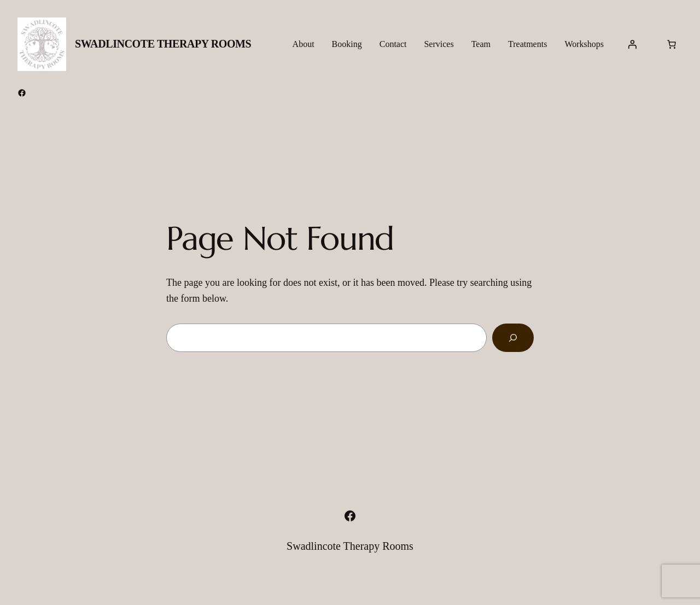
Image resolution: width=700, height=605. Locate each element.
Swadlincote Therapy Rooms (163, 44)
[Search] (513, 338)
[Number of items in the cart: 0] (672, 44)
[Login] (632, 44)
